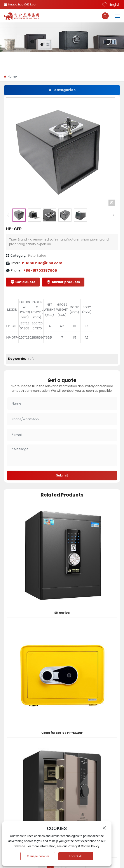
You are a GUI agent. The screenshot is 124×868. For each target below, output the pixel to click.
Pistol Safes (37, 256)
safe (31, 359)
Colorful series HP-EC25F (62, 733)
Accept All (76, 856)
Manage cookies (38, 856)
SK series (62, 613)
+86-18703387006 (40, 270)
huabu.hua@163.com (21, 4)
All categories (62, 90)
